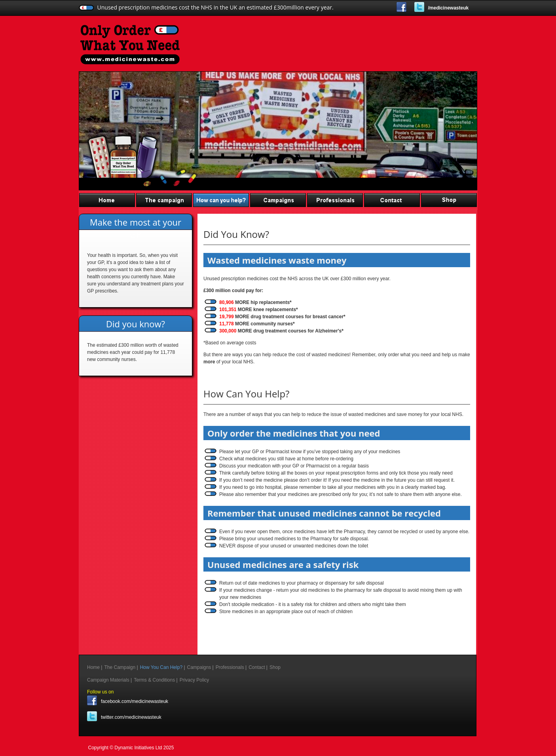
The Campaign (164, 200)
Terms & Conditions (154, 680)
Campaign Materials (108, 680)
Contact (392, 200)
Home (107, 200)
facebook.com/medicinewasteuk (135, 701)
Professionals (335, 200)
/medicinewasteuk (449, 8)
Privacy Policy (195, 680)
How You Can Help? (221, 200)
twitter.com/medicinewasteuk (131, 717)
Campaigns (278, 200)
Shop (449, 200)
